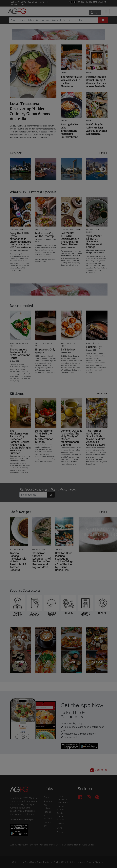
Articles (60, 832)
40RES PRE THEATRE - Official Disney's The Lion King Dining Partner (70, 239)
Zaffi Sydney (68, 350)
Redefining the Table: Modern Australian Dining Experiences (97, 129)
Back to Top (99, 770)
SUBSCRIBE (83, 2)
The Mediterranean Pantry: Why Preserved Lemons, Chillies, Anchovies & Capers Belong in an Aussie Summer (20, 442)
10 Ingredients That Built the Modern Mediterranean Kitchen (44, 436)
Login (95, 12)
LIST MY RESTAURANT (98, 2)
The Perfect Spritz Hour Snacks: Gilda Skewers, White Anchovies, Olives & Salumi (96, 438)
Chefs (59, 828)
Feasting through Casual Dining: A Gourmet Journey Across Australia (96, 82)
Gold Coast (88, 845)
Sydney (13, 845)
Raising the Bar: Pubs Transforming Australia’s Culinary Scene (70, 131)
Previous (14, 170)
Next (103, 170)
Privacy (90, 862)
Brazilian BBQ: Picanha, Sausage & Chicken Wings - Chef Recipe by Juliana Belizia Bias (64, 562)
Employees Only (45, 350)
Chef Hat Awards (17, 5)
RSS (46, 826)
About (47, 797)
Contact (48, 822)
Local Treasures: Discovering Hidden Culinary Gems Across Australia (30, 111)
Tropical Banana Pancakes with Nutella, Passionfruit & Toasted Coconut (18, 562)
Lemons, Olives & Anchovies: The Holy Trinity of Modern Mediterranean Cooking (71, 438)
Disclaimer (100, 862)
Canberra (68, 845)
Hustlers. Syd (94, 347)
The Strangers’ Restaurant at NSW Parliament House (20, 354)
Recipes (60, 824)
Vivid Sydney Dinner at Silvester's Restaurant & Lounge (94, 241)
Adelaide (44, 845)
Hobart (78, 845)
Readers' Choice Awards (61, 816)
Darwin (59, 845)
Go (51, 495)
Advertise (48, 801)
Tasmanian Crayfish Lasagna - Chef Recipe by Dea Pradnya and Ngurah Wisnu (42, 560)
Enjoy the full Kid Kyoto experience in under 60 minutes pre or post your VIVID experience (20, 240)
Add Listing (47, 807)
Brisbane (34, 845)
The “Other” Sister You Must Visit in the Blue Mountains (71, 82)
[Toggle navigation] (106, 11)
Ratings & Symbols (48, 815)
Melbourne (23, 845)
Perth (52, 845)
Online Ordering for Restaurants (62, 800)
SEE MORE (102, 153)
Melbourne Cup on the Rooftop (45, 235)
